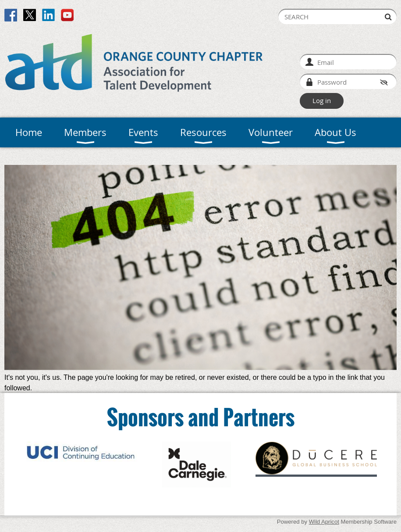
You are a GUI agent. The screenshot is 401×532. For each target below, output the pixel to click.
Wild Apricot (324, 522)
